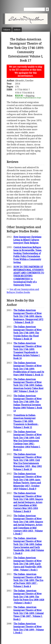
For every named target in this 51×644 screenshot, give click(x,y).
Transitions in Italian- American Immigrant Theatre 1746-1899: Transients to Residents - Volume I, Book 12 (26, 421)
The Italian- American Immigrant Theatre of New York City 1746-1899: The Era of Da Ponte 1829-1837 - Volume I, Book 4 (28, 580)
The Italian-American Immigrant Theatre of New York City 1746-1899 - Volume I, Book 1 (29, 628)
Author (17, 30)
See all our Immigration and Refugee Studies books (23, 291)
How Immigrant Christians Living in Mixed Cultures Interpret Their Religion (27, 240)
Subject (7, 30)
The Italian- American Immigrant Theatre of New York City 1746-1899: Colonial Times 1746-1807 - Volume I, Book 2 (28, 613)
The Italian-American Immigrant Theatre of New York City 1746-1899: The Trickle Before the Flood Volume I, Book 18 (27, 333)
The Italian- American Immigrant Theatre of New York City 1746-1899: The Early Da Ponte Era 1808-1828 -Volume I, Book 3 (29, 597)
